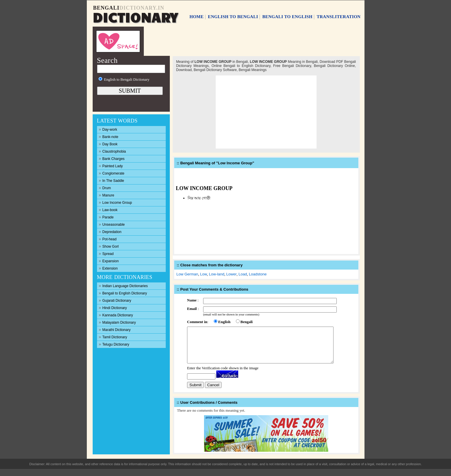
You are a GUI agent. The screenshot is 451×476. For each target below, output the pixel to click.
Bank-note (109, 136)
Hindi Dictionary (113, 307)
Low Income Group (115, 202)
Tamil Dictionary (113, 337)
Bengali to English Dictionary (123, 293)
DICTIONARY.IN (142, 8)
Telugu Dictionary (114, 344)
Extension (108, 268)
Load (243, 274)
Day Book (108, 144)
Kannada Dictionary (116, 315)
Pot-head (108, 239)
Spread (106, 253)
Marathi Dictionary (115, 329)
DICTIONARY (135, 17)
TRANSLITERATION (338, 17)
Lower (231, 274)
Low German (187, 274)
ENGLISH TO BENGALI (233, 17)
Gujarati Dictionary (115, 300)
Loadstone (258, 274)
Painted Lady (111, 166)
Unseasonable (112, 224)
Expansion (109, 261)
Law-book (108, 209)
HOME (197, 17)
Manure (107, 195)
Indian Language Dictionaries (123, 286)
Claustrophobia (112, 151)
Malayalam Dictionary (117, 322)
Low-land (217, 274)
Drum (105, 188)
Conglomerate (112, 173)
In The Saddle (112, 180)
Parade (106, 217)
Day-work (108, 129)
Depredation (110, 231)
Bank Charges (112, 158)
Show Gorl (109, 246)
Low (203, 274)
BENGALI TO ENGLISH (287, 17)
